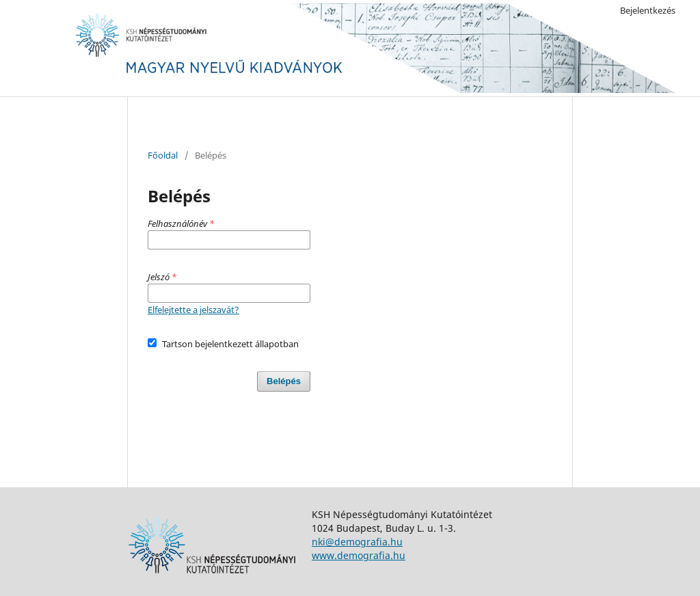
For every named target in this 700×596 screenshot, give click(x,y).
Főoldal (163, 155)
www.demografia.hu (359, 555)
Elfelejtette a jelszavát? (193, 310)
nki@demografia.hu (357, 542)
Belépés (284, 381)
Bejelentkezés (648, 10)
